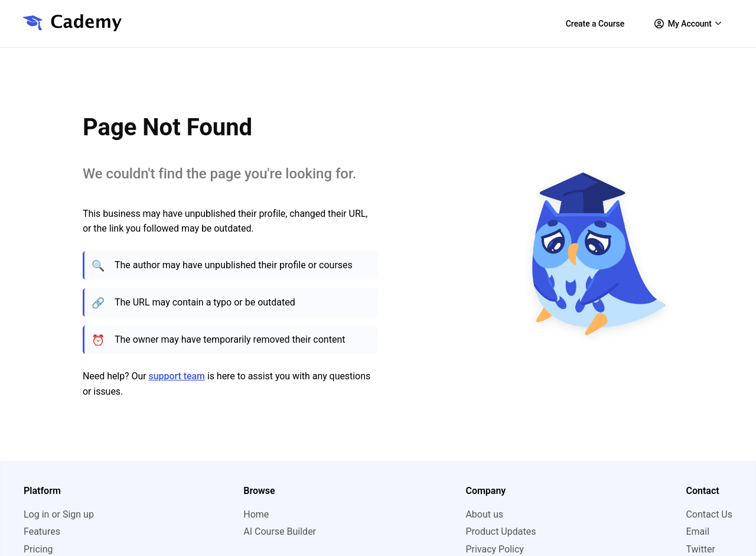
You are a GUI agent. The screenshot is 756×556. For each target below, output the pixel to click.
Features (42, 531)
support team (177, 376)
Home (256, 514)
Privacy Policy (495, 549)
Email (698, 531)
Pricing (38, 549)
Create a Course (595, 24)
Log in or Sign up (59, 514)
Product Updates (501, 531)
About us (484, 514)
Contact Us (709, 514)
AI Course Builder (280, 531)
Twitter (700, 549)
